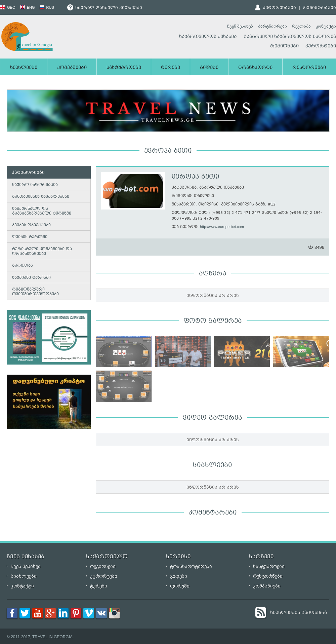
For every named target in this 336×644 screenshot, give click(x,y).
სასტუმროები (124, 68)
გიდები (209, 68)
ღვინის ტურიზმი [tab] (28, 237)
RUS (47, 7)
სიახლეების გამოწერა (299, 613)
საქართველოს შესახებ (208, 37)
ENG (27, 7)
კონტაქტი (326, 26)
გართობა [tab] (21, 266)
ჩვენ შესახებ (240, 26)
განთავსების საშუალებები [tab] (39, 197)
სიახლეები (24, 68)
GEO (8, 7)
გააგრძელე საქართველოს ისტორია (290, 37)
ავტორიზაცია (279, 8)
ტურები (171, 68)
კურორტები (321, 46)
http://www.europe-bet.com (222, 227)
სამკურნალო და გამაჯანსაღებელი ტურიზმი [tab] (40, 211)
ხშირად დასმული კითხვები (105, 8)
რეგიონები (284, 46)
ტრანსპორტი (255, 68)
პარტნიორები (272, 26)
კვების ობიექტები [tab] (30, 225)
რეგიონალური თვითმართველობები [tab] (34, 292)
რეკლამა (301, 26)
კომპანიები (72, 68)
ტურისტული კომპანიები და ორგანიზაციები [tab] (41, 252)
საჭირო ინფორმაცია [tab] (34, 185)
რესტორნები (309, 68)
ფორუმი (180, 586)
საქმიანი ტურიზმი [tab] (30, 278)
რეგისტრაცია (319, 8)
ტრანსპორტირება (191, 566)
